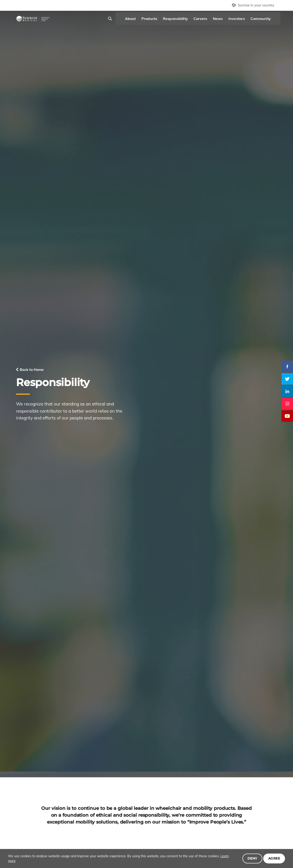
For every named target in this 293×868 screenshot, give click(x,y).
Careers (189, 21)
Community (249, 21)
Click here (24, 749)
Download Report (40, 734)
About (119, 21)
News (207, 21)
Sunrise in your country (256, 5)
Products (138, 21)
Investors (225, 21)
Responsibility (164, 21)
